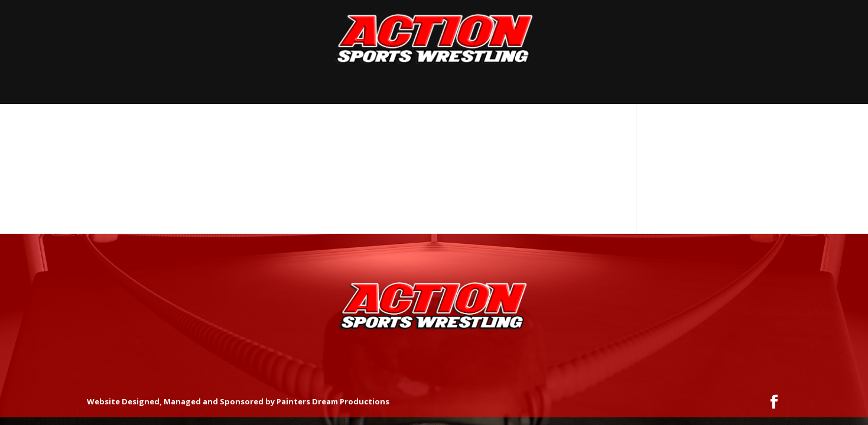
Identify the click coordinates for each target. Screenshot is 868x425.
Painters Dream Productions (333, 401)
